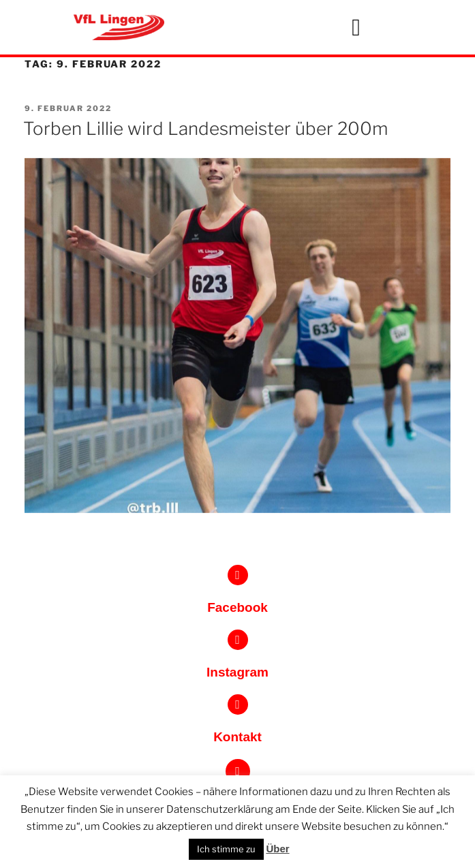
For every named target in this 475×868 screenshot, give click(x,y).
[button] (356, 28)
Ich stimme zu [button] (226, 849)
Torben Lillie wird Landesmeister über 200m (205, 128)
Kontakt (237, 737)
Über (277, 849)
